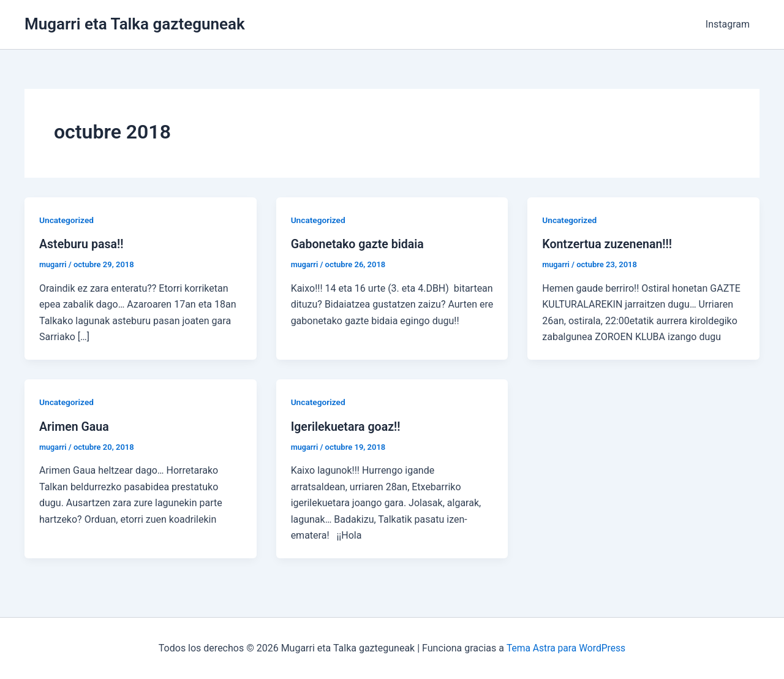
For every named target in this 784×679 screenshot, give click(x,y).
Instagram (728, 24)
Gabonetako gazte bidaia (359, 244)
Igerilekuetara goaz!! (347, 426)
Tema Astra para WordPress (566, 648)
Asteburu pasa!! (82, 244)
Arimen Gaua (75, 426)
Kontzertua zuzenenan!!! (609, 244)
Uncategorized (67, 220)
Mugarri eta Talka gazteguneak (135, 24)
